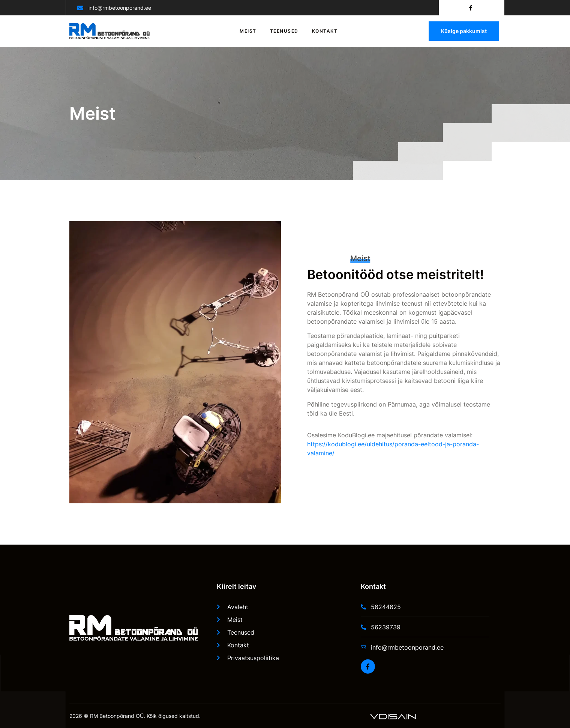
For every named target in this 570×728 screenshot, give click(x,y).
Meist (248, 31)
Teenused (284, 31)
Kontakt (325, 31)
